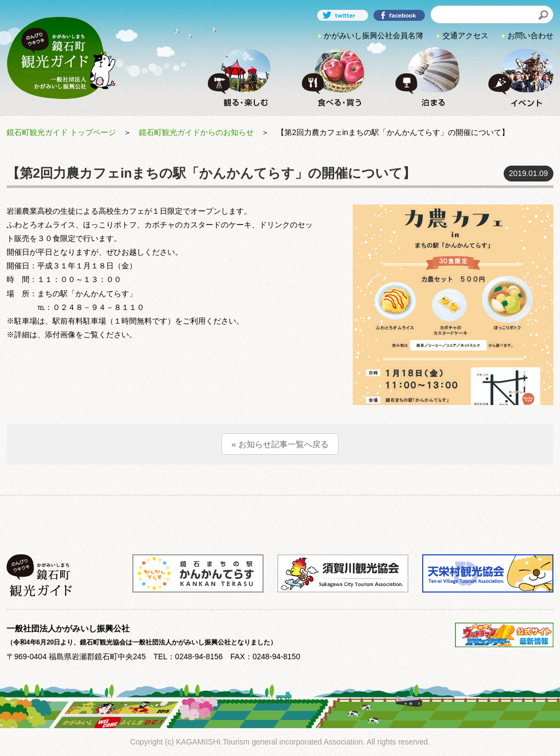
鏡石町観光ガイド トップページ (61, 132)
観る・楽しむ (237, 77)
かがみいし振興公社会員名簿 (374, 36)
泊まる (424, 77)
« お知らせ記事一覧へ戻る (280, 444)
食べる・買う (330, 77)
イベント (517, 77)
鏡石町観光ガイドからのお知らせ (196, 132)
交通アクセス (465, 36)
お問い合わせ (530, 36)
